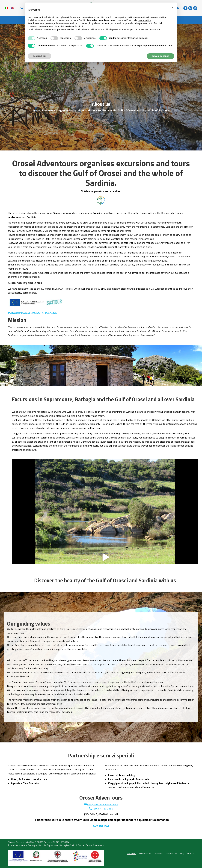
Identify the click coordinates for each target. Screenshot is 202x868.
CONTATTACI (101, 826)
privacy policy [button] (119, 17)
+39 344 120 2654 (101, 809)
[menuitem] (132, 853)
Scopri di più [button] (40, 56)
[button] (173, 8)
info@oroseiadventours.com (101, 804)
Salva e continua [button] (160, 56)
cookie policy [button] (144, 20)
